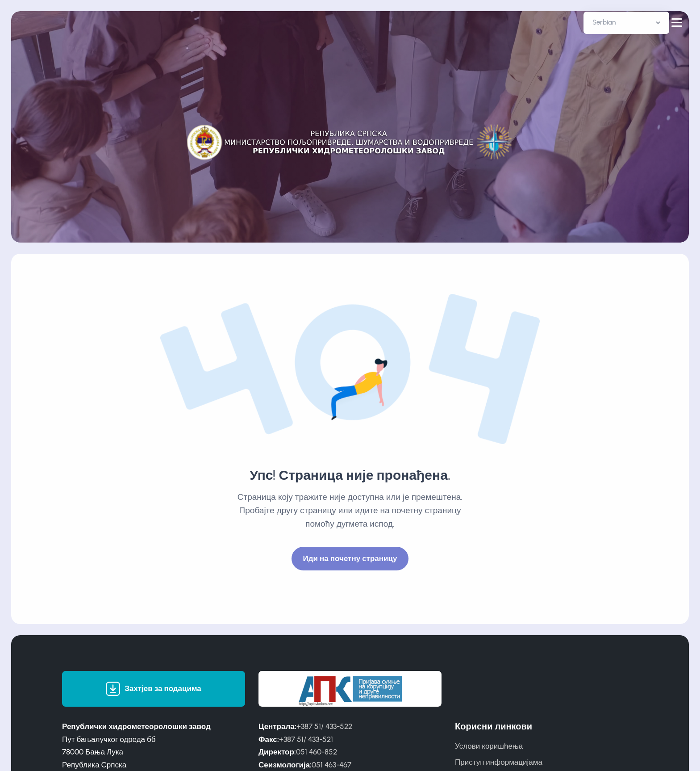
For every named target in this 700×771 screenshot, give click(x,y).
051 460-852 (317, 752)
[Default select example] (626, 23)
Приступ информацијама (499, 762)
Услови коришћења (489, 746)
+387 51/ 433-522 (324, 726)
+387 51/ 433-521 (306, 739)
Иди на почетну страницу (350, 558)
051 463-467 (331, 765)
